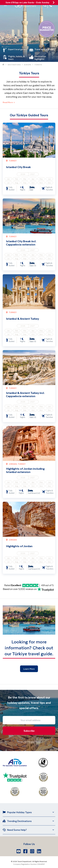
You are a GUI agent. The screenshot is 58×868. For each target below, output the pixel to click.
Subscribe (29, 731)
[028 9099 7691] (50, 5)
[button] (45, 5)
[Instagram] (32, 851)
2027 (32, 174)
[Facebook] (26, 851)
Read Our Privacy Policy (29, 742)
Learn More (29, 669)
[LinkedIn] (39, 851)
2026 (23, 174)
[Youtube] (19, 851)
